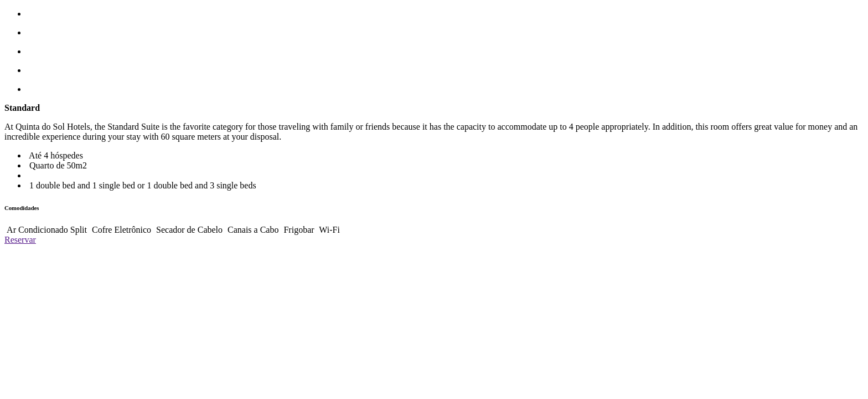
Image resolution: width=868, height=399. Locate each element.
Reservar (20, 240)
